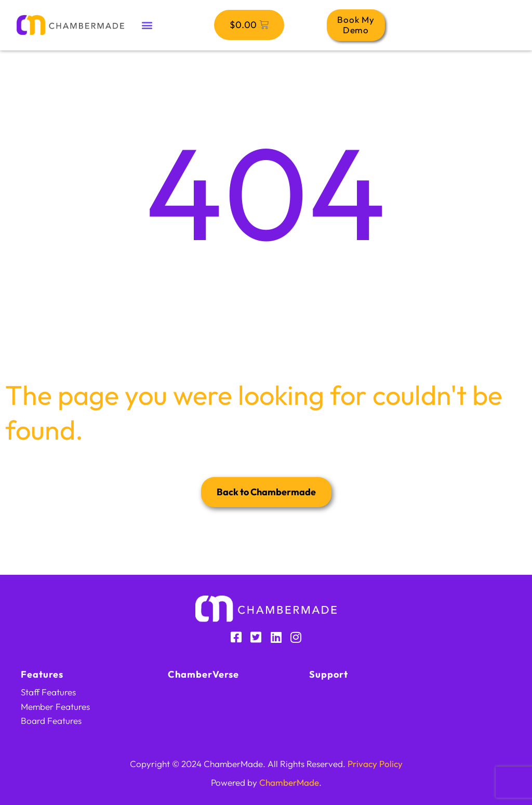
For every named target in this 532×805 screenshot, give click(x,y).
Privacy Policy (375, 764)
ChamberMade (289, 782)
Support (329, 674)
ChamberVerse (204, 674)
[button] (147, 25)
